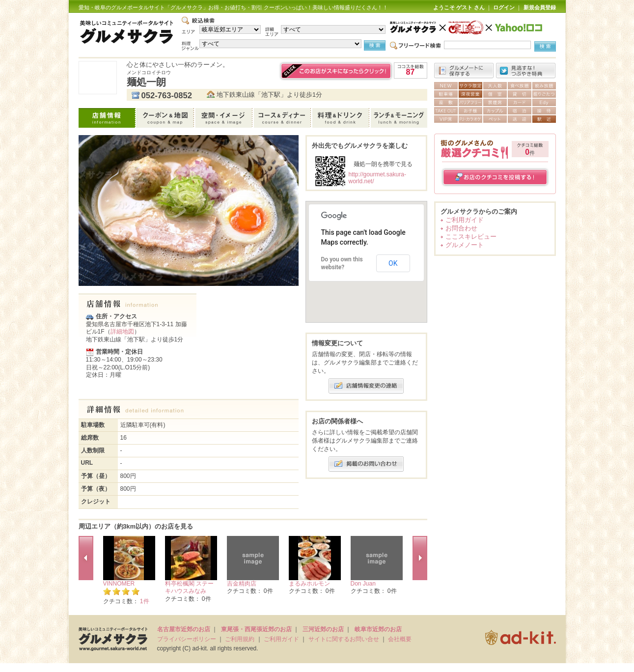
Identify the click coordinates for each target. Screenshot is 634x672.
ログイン (504, 7)
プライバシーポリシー (187, 639)
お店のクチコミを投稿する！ (495, 177)
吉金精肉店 (242, 584)
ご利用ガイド (465, 220)
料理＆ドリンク (342, 118)
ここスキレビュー (471, 237)
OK (393, 263)
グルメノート (465, 245)
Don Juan (363, 584)
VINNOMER (119, 584)
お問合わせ (461, 228)
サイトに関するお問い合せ (344, 639)
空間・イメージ (225, 118)
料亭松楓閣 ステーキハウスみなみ (189, 588)
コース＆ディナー (283, 118)
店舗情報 (108, 118)
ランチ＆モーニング (399, 118)
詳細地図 (122, 332)
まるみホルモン (309, 584)
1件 (145, 601)
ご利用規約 (240, 639)
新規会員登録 (540, 7)
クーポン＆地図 (166, 118)
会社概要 (400, 639)
